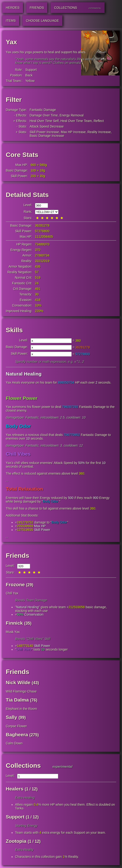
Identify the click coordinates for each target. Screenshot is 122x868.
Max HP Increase (73, 132)
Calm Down (14, 744)
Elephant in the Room (21, 709)
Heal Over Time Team (76, 121)
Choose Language (42, 21)
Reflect (99, 121)
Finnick (14, 623)
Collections (23, 766)
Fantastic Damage (43, 110)
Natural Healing (24, 374)
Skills (14, 330)
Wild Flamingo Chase (21, 692)
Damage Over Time (44, 115)
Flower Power (22, 399)
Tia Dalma (17, 700)
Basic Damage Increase (47, 136)
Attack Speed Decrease (47, 126)
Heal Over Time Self (44, 121)
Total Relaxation (24, 489)
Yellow (30, 81)
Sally (11, 718)
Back (29, 75)
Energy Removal (72, 115)
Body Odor (18, 427)
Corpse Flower (16, 727)
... (7, 390)
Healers (15, 789)
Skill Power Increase (44, 132)
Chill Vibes (18, 454)
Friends (18, 556)
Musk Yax (13, 632)
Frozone (15, 585)
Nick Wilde (18, 683)
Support (31, 70)
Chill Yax (12, 594)
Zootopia (16, 841)
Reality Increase (99, 132)
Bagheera (17, 735)
